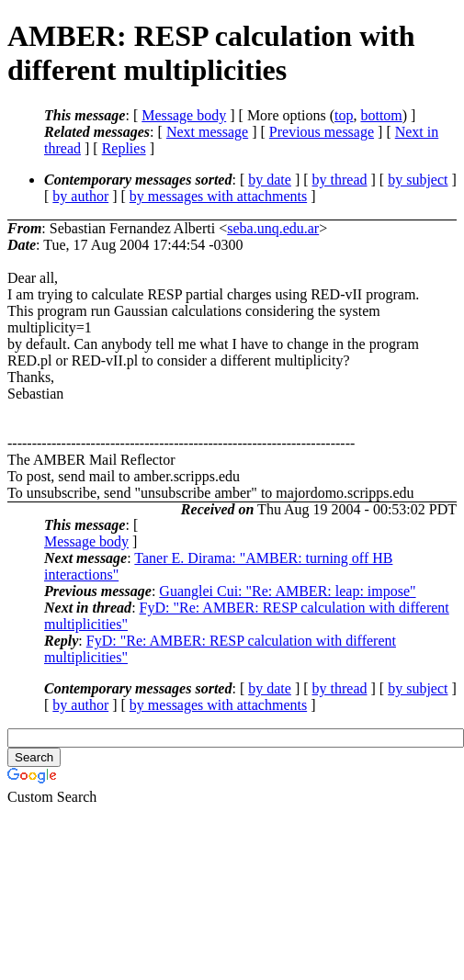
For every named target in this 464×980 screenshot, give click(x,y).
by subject (418, 180)
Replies (124, 148)
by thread (340, 180)
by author (80, 196)
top (344, 115)
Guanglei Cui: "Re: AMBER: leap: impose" (287, 591)
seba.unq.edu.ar (273, 228)
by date (270, 180)
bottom (381, 115)
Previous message (322, 132)
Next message (207, 132)
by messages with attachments (218, 196)
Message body (184, 115)
